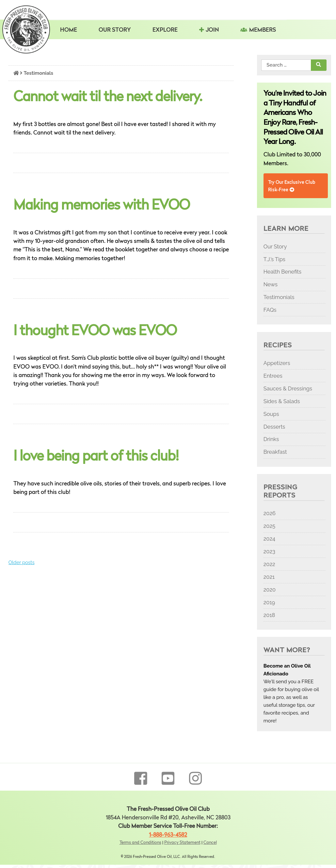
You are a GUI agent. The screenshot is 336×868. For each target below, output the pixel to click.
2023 (269, 551)
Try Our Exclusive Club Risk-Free (292, 186)
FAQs (270, 310)
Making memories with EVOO (102, 206)
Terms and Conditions (140, 843)
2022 (269, 564)
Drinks (271, 439)
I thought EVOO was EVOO (95, 332)
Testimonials (279, 297)
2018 (269, 615)
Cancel (210, 843)
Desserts (274, 427)
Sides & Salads (282, 401)
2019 (269, 602)
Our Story (115, 30)
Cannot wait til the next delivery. (108, 98)
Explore (165, 30)
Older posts (22, 562)
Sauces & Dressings (288, 388)
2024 (269, 539)
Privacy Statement (182, 843)
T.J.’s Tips (274, 259)
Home (69, 30)
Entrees (273, 376)
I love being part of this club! (96, 457)
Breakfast (275, 452)
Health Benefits (282, 272)
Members (263, 30)
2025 (269, 526)
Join (212, 30)
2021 (269, 577)
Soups (271, 414)
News (271, 284)
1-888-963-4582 (168, 835)
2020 (270, 590)
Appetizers (277, 363)
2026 (270, 513)
